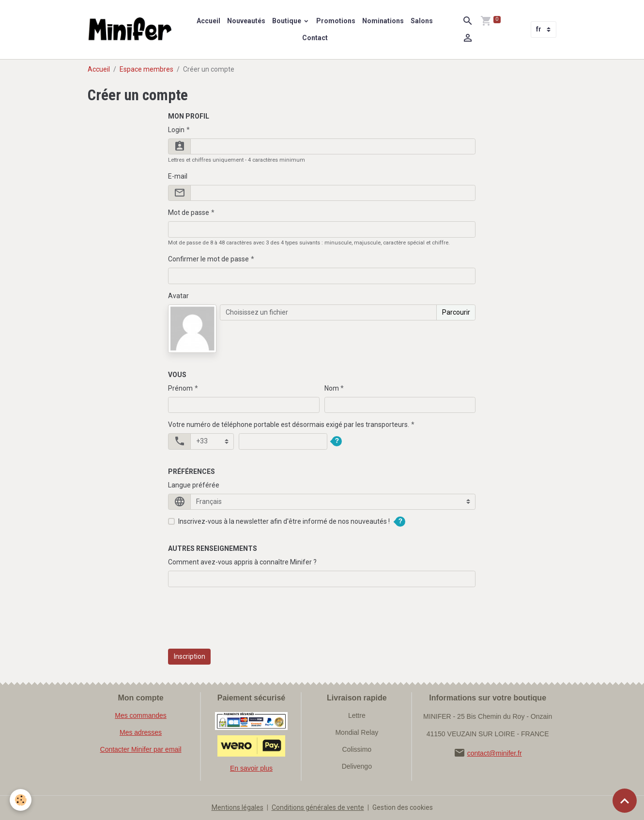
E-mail (178, 176)
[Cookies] (21, 800)
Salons (422, 21)
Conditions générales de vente (318, 807)
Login (176, 130)
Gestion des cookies (403, 807)
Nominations (383, 21)
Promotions (336, 21)
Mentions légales (238, 807)
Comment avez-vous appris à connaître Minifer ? (242, 562)
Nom (332, 388)
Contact (315, 38)
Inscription (190, 656)
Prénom (180, 388)
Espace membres (146, 69)
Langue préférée (194, 485)
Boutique (287, 21)
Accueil (208, 21)
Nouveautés (246, 21)
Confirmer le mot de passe (208, 259)
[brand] (131, 30)
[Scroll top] (625, 801)
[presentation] (242, 623)
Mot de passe (189, 213)
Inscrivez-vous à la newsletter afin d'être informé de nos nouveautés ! (284, 521)
